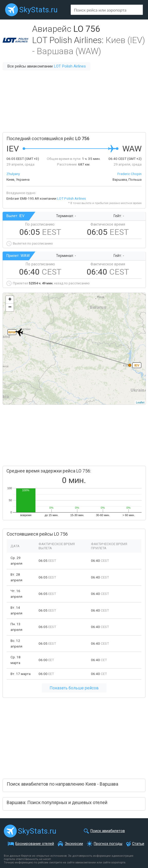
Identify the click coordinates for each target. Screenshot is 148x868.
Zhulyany (13, 174)
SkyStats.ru (38, 10)
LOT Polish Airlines (70, 66)
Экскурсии (74, 844)
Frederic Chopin (129, 174)
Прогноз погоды (108, 844)
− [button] (10, 307)
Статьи (138, 844)
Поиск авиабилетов (108, 831)
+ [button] (10, 300)
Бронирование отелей (35, 844)
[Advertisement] (74, 101)
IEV (137, 365)
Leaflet (140, 402)
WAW (12, 332)
